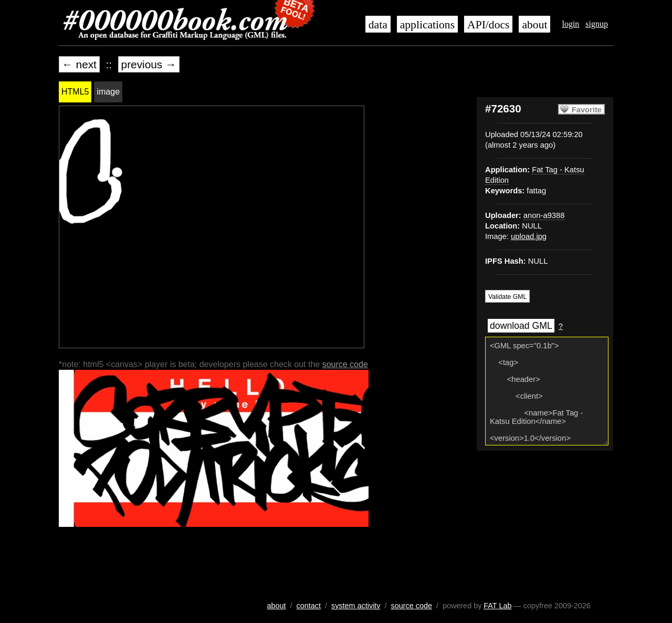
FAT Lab (497, 606)
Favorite (587, 110)
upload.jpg (529, 236)
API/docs (488, 25)
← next (79, 64)
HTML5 (75, 92)
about (534, 25)
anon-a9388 (544, 215)
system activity (356, 606)
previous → (149, 64)
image (108, 92)
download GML (521, 326)
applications (427, 25)
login (570, 24)
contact (309, 606)
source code (345, 364)
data (378, 25)
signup (597, 24)
